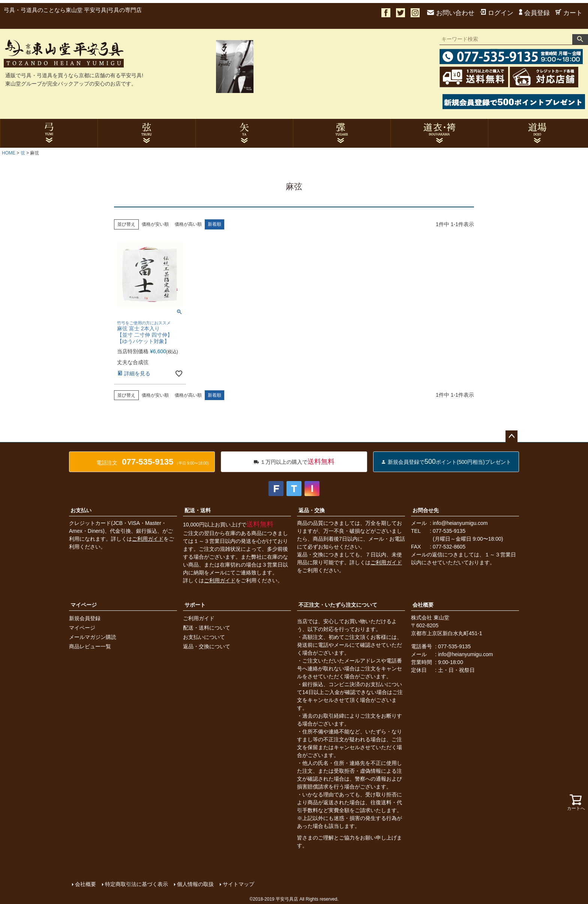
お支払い (81, 510)
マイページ (84, 605)
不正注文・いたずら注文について (338, 605)
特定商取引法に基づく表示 (136, 884)
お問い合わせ (451, 13)
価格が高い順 (188, 224)
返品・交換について (207, 646)
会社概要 (423, 605)
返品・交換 (312, 510)
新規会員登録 (85, 618)
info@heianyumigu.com (460, 523)
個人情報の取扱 (195, 884)
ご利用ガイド (148, 539)
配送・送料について (207, 628)
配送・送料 (198, 510)
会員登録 (534, 13)
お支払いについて (204, 637)
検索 (580, 39)
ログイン (497, 13)
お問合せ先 (426, 510)
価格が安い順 (155, 224)
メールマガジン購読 (93, 637)
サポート (195, 605)
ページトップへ (511, 436)
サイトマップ (238, 884)
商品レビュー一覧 (90, 646)
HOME (9, 153)
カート (569, 13)
